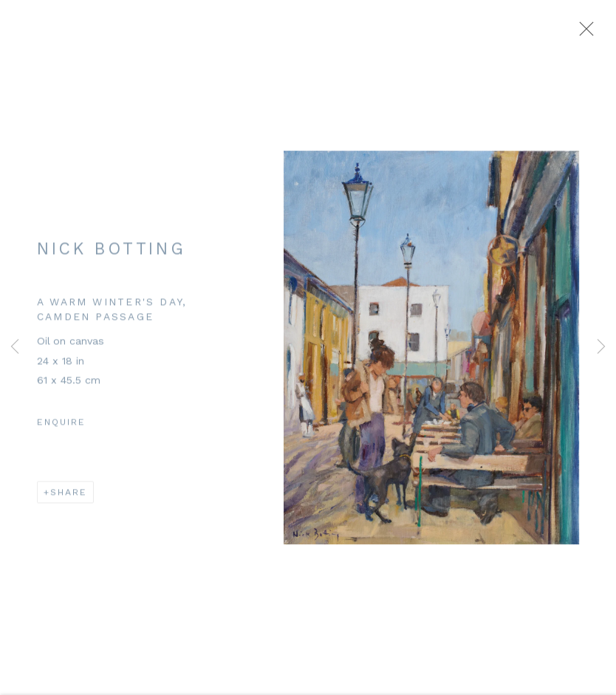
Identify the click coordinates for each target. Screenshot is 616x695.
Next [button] (601, 347)
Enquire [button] (61, 425)
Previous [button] (15, 347)
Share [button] (69, 496)
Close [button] (583, 33)
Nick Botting (111, 252)
